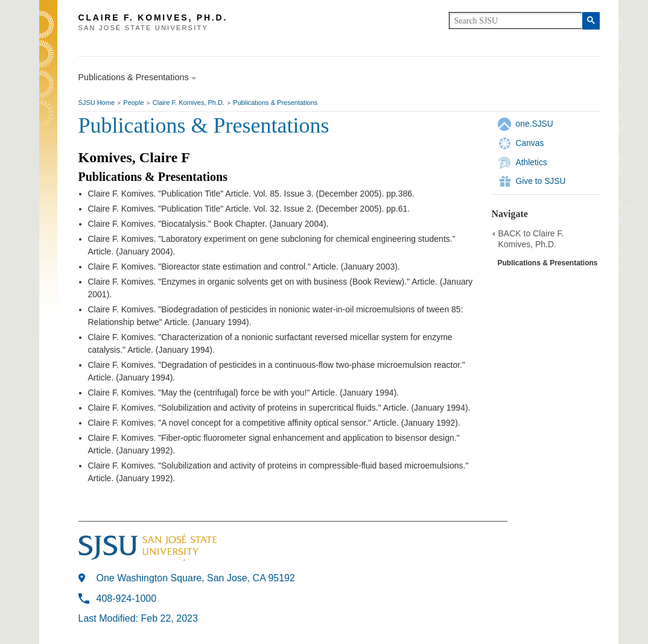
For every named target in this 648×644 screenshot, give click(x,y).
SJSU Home (97, 103)
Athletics (532, 162)
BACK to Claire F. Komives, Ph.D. (531, 239)
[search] (516, 21)
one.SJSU (535, 124)
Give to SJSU (541, 181)
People (133, 103)
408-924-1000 (127, 598)
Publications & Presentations (275, 103)
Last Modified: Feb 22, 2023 (138, 618)
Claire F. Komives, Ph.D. (189, 103)
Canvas (530, 143)
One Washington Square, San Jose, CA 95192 (196, 578)
